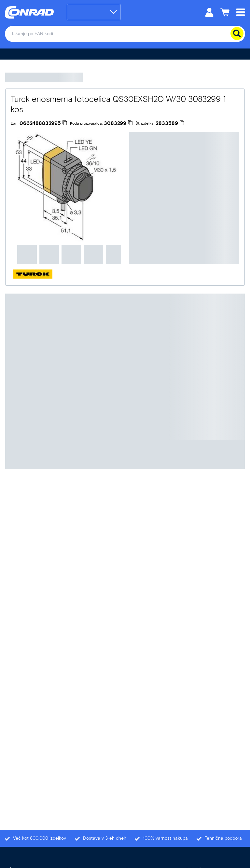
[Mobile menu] (241, 12)
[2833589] (170, 123)
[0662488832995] (43, 123)
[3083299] (118, 123)
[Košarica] (225, 12)
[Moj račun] (209, 12)
